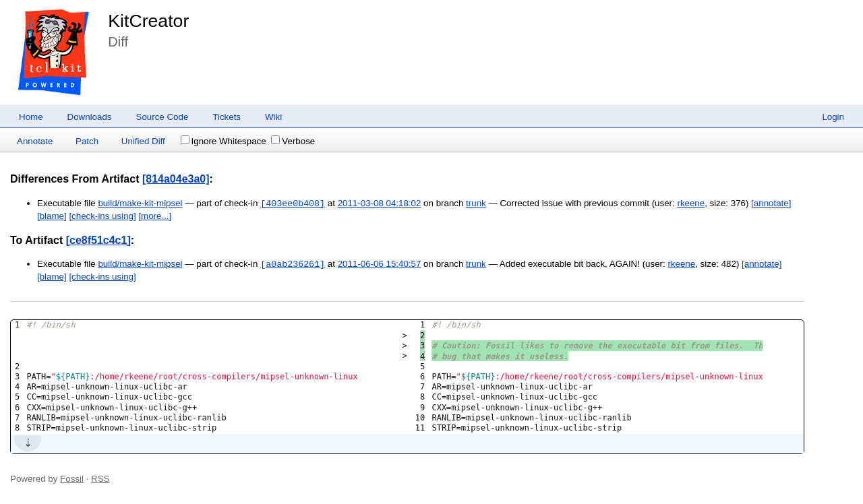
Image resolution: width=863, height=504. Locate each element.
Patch (87, 141)
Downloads (90, 117)
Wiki (273, 117)
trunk (476, 204)
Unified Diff (143, 141)
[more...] (155, 216)
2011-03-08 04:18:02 (380, 204)
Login (833, 117)
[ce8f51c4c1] (98, 240)
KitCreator (148, 21)
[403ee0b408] (293, 203)
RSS (100, 479)
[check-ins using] (102, 216)
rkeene (691, 204)
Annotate (35, 141)
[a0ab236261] (293, 264)
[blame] (52, 216)
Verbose (293, 141)
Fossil (72, 479)
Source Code (162, 117)
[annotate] (771, 204)
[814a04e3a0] (176, 179)
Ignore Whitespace (224, 141)
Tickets (227, 117)
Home (31, 117)
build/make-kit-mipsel (140, 204)
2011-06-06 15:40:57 (380, 264)
